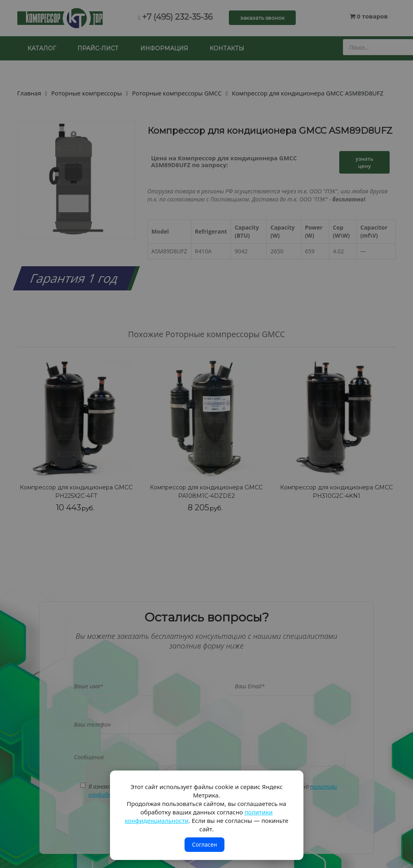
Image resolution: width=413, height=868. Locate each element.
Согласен (204, 844)
